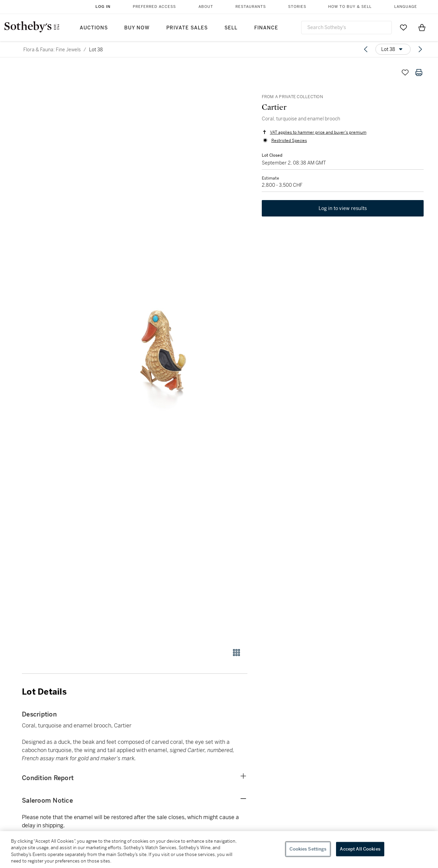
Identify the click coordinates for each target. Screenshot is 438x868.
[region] (219, 850)
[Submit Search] (384, 27)
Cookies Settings (308, 849)
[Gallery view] (236, 653)
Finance (266, 28)
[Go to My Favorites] (403, 27)
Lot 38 (96, 50)
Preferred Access (154, 7)
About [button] (206, 7)
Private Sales (187, 28)
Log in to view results (343, 209)
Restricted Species (288, 141)
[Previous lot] (366, 49)
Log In (103, 6)
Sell (231, 28)
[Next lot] (420, 49)
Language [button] (406, 7)
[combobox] (346, 28)
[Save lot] (405, 73)
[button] (161, 353)
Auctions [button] (94, 28)
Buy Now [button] (137, 28)
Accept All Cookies (360, 849)
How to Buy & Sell (350, 7)
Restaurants (251, 7)
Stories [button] (297, 7)
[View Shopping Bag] (422, 27)
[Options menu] (393, 49)
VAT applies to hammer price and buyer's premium (318, 133)
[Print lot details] (419, 73)
